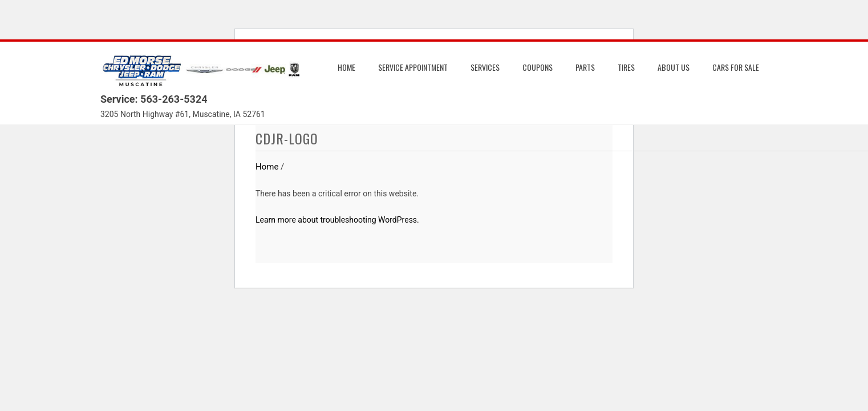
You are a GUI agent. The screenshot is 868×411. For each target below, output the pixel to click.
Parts (585, 67)
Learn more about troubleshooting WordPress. (337, 220)
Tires (626, 67)
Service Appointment (413, 67)
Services (485, 67)
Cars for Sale (736, 67)
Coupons (538, 67)
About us (674, 67)
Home (346, 67)
